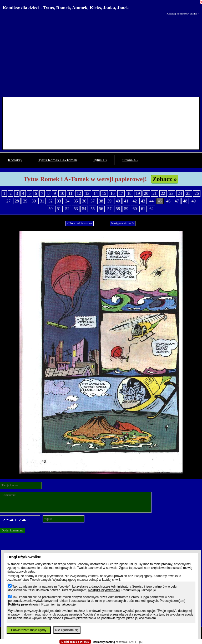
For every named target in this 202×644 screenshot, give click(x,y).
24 (180, 193)
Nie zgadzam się (67, 630)
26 (197, 193)
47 (177, 201)
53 (76, 209)
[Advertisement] (101, 55)
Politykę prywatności (104, 590)
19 (138, 193)
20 (146, 193)
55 (93, 209)
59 (126, 209)
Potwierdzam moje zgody (29, 630)
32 (50, 201)
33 (59, 201)
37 (93, 201)
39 (109, 201)
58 (118, 209)
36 (84, 201)
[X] (141, 642)
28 (17, 201)
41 (126, 201)
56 (101, 209)
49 (194, 201)
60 (135, 209)
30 (34, 201)
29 (25, 201)
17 (121, 193)
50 (50, 209)
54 (84, 209)
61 (143, 209)
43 (143, 201)
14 (96, 193)
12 (79, 193)
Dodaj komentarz (12, 530)
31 (42, 201)
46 (168, 201)
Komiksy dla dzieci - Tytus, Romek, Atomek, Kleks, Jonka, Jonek (66, 8)
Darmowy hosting (104, 642)
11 (70, 193)
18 (129, 193)
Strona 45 (130, 160)
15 (104, 193)
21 (155, 193)
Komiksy (15, 160)
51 (59, 209)
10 (62, 193)
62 (151, 209)
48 (185, 201)
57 (109, 209)
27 (8, 201)
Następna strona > (123, 223)
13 (87, 193)
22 (163, 193)
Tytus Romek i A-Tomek (58, 160)
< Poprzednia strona (79, 223)
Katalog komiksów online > (183, 13)
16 (113, 193)
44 (151, 201)
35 (76, 201)
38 (101, 201)
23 (171, 193)
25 (188, 193)
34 (67, 201)
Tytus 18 (100, 160)
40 (118, 201)
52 (67, 209)
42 (135, 201)
